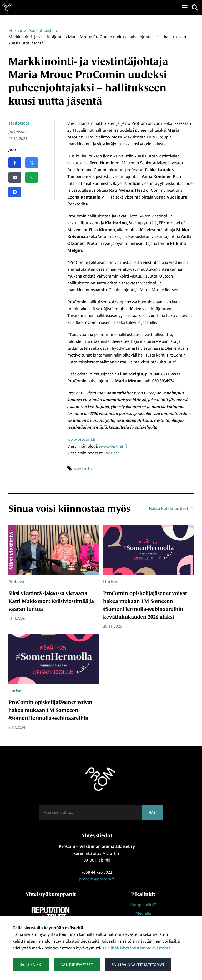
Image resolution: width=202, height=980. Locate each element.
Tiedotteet (19, 123)
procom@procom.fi (97, 879)
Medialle (143, 913)
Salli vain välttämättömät (138, 965)
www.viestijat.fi (113, 446)
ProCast (112, 453)
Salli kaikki (31, 965)
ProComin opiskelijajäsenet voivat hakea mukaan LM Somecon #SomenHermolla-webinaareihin (50, 710)
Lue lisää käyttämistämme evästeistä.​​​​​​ (137, 948)
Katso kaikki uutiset (171, 509)
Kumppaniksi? (143, 905)
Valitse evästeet (77, 965)
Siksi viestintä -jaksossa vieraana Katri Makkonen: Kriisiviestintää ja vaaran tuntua (51, 601)
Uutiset (110, 582)
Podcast (16, 582)
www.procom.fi (81, 439)
